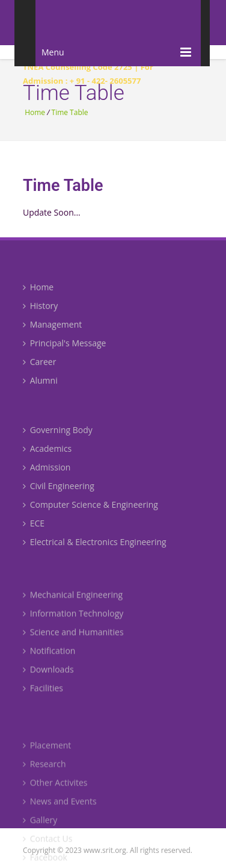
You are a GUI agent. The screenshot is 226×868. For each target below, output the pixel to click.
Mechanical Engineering (73, 609)
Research (44, 784)
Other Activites (55, 803)
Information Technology (73, 628)
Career (39, 368)
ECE (34, 533)
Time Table (70, 112)
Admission (47, 477)
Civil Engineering (59, 496)
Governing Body (58, 440)
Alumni (40, 387)
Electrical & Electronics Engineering (95, 552)
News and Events (60, 821)
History (40, 312)
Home (35, 112)
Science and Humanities (73, 647)
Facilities (43, 703)
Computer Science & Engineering (90, 515)
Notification (49, 665)
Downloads (48, 684)
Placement (47, 765)
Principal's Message (64, 350)
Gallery (40, 840)
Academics (47, 459)
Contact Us (47, 859)
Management (52, 331)
